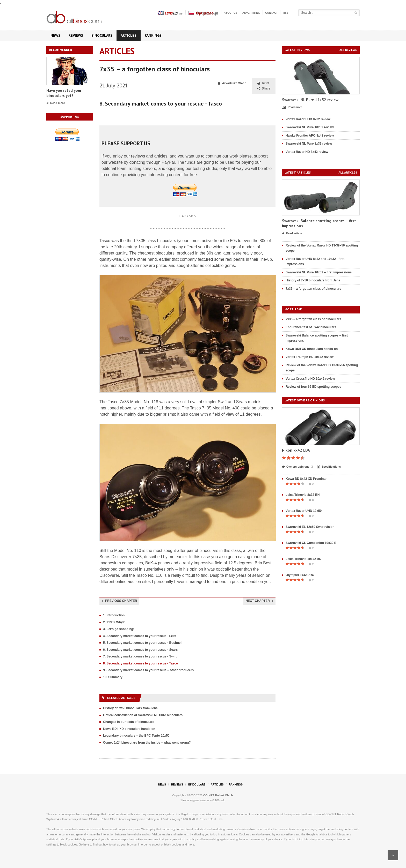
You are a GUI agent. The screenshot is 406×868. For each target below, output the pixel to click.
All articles (348, 173)
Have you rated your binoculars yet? (64, 93)
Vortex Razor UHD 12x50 (304, 511)
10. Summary (113, 677)
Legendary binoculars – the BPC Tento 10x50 (136, 736)
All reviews (348, 50)
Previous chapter (119, 601)
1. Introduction (114, 615)
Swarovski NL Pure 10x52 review (310, 127)
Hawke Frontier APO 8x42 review (310, 136)
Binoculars (102, 35)
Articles (129, 35)
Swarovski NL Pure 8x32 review (309, 144)
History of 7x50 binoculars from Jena (130, 708)
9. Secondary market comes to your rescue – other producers (148, 670)
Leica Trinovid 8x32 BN (303, 495)
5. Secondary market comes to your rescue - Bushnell (143, 643)
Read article (292, 234)
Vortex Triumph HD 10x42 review (310, 357)
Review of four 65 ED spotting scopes (313, 387)
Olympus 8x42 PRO (300, 575)
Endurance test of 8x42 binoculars (311, 327)
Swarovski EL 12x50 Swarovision (310, 527)
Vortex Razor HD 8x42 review (307, 152)
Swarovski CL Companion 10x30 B (311, 543)
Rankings (153, 35)
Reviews (76, 35)
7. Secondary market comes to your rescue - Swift (140, 656)
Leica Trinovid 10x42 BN (303, 559)
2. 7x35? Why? (114, 622)
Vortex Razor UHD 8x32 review (308, 119)
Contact (271, 13)
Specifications (329, 467)
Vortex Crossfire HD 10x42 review (310, 379)
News (55, 35)
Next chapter (259, 601)
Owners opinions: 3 (297, 467)
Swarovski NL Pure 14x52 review (310, 100)
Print (263, 83)
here (86, 844)
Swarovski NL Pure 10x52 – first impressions (319, 272)
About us (230, 13)
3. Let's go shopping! (119, 629)
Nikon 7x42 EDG (296, 450)
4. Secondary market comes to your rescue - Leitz (140, 636)
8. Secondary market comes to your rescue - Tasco (140, 663)
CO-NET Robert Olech (218, 795)
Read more (56, 103)
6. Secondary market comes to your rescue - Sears (140, 650)
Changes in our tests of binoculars (129, 722)
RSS (285, 13)
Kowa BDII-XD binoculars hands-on (129, 729)
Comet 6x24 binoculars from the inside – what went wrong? (147, 743)
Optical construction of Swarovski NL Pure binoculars (143, 715)
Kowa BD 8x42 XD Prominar (306, 479)
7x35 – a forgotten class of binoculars (313, 289)
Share (264, 89)
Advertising (251, 13)
